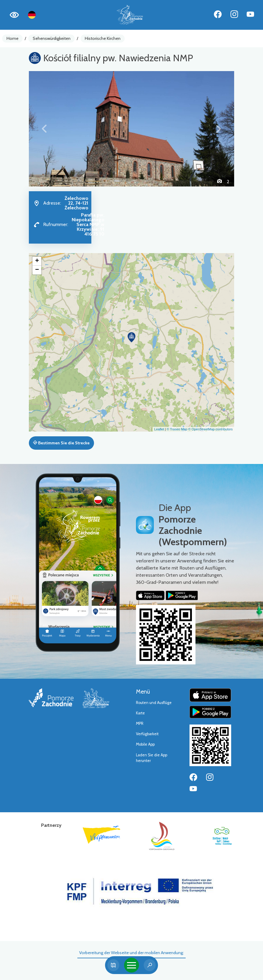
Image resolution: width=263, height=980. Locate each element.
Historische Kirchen (103, 38)
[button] (44, 129)
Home (12, 38)
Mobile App (145, 744)
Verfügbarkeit (147, 734)
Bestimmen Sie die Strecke (61, 443)
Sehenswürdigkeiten (52, 38)
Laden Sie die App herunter (152, 758)
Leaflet (159, 429)
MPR (140, 723)
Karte (140, 713)
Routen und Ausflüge (154, 703)
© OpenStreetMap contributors (210, 429)
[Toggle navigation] (131, 965)
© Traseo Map (177, 429)
